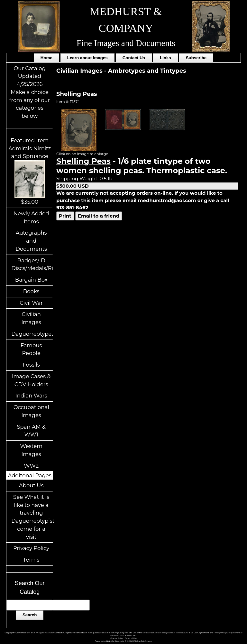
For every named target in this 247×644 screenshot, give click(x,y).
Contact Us (134, 58)
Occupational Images (31, 411)
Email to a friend (99, 216)
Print (65, 216)
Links (165, 58)
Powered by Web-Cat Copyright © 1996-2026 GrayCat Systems (124, 641)
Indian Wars (31, 396)
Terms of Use (131, 638)
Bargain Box (31, 280)
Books (31, 291)
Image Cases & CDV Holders (31, 380)
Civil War (31, 303)
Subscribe (196, 58)
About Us (31, 485)
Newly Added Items (31, 217)
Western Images (31, 450)
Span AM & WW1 (31, 431)
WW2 (31, 466)
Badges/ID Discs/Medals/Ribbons (32, 264)
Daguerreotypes (32, 334)
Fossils (31, 365)
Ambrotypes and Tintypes (147, 71)
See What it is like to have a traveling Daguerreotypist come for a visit (32, 517)
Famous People (31, 349)
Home (46, 58)
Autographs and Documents (31, 241)
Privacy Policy (31, 548)
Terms (31, 560)
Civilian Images (31, 318)
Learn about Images (87, 58)
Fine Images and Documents (126, 43)
